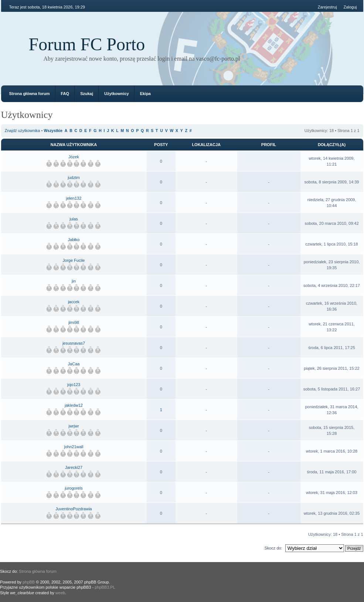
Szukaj (87, 94)
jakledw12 (74, 405)
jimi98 (74, 322)
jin (74, 281)
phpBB (29, 582)
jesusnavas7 (74, 343)
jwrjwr (74, 426)
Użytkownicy (117, 94)
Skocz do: (273, 548)
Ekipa (145, 94)
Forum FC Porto (87, 44)
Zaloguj (350, 7)
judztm (74, 177)
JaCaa (74, 364)
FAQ (65, 94)
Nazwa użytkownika (74, 145)
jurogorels (74, 488)
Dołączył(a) (332, 145)
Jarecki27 (74, 467)
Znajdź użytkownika (23, 131)
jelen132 (74, 198)
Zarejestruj (327, 7)
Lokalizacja (206, 145)
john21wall (74, 447)
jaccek (74, 302)
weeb (60, 593)
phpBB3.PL (105, 587)
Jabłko (74, 240)
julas (74, 219)
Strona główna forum (30, 94)
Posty (161, 145)
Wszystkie (53, 131)
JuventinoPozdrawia (74, 509)
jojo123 (74, 385)
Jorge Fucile (74, 260)
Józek (74, 157)
